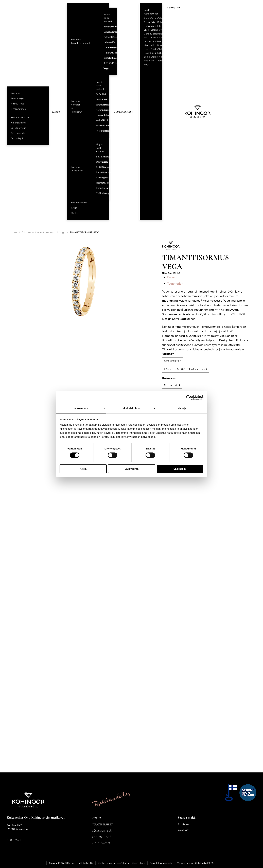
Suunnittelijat (18, 98)
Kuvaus (172, 277)
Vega (104, 68)
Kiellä (83, 469)
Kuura (112, 42)
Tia (110, 63)
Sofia (110, 58)
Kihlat (74, 208)
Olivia (112, 53)
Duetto (75, 213)
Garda (112, 37)
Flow (107, 37)
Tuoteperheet (123, 112)
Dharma (110, 32)
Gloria (110, 37)
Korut (56, 112)
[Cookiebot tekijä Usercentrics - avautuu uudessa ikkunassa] (189, 397)
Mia (104, 53)
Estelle (104, 37)
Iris (107, 42)
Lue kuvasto (101, 843)
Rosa (104, 58)
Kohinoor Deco (79, 203)
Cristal (110, 27)
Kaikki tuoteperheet (151, 12)
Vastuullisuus (17, 104)
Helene (104, 42)
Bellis (104, 27)
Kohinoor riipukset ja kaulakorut (77, 106)
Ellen (112, 32)
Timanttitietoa (18, 109)
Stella (104, 63)
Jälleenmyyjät (18, 128)
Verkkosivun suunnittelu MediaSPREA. (196, 863)
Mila (112, 47)
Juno (110, 42)
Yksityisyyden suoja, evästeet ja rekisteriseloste (121, 863)
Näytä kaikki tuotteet (108, 18)
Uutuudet (174, 8)
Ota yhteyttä (18, 138)
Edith (107, 32)
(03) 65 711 (15, 840)
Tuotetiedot (175, 284)
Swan (112, 58)
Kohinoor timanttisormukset (81, 41)
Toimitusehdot (18, 133)
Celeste (107, 27)
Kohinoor (16, 93)
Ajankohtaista (18, 123)
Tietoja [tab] (182, 408)
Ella (159, 26)
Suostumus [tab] (81, 408)
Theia (107, 63)
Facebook (183, 824)
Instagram (183, 830)
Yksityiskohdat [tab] (131, 408)
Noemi (107, 53)
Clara (112, 27)
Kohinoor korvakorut (77, 169)
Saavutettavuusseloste (161, 863)
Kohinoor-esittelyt (20, 117)
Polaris (107, 58)
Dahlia (104, 32)
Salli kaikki (180, 469)
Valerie (112, 63)
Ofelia (110, 53)
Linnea (107, 47)
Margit (110, 47)
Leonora (104, 47)
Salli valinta (131, 469)
